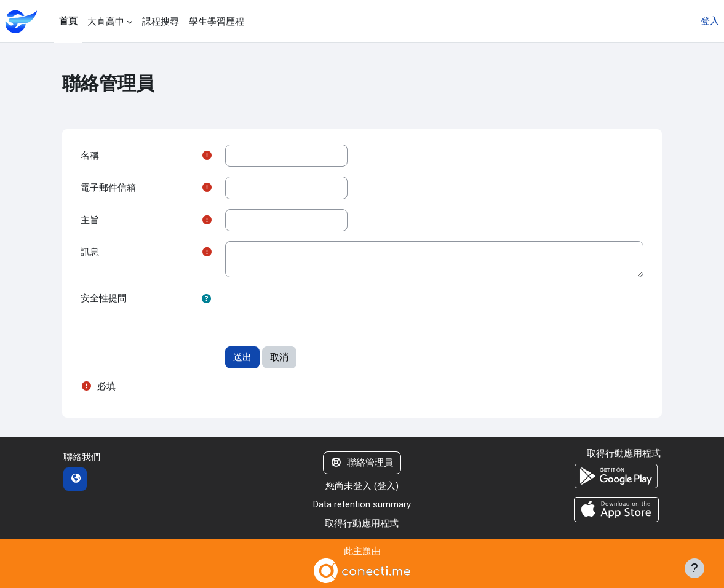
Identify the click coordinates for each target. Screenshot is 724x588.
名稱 (90, 156)
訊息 (90, 252)
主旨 (90, 220)
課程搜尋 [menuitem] (161, 22)
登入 (710, 21)
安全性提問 (104, 298)
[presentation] (319, 311)
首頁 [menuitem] (68, 21)
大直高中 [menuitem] (106, 22)
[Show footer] (694, 568)
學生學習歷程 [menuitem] (217, 22)
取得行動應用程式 (362, 523)
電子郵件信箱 (108, 188)
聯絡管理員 (362, 463)
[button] (206, 299)
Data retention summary (362, 504)
